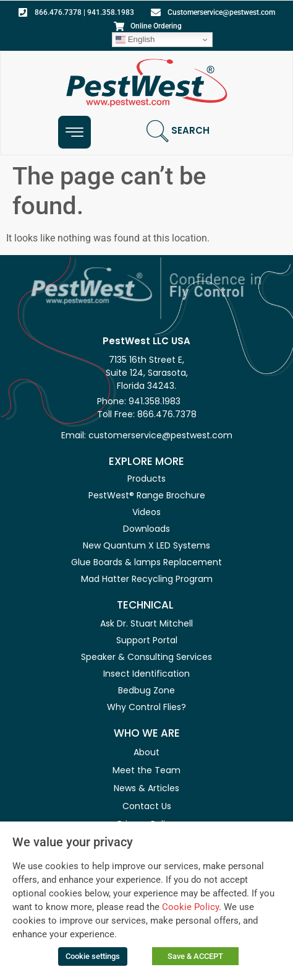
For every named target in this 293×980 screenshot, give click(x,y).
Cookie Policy (190, 907)
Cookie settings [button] (93, 956)
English (135, 40)
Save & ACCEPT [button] (195, 956)
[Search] (158, 131)
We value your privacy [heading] (73, 842)
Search (190, 130)
